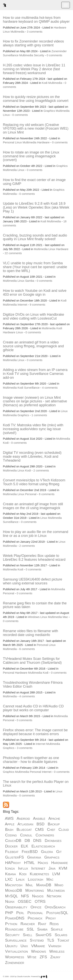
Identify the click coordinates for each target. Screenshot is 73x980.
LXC (9, 879)
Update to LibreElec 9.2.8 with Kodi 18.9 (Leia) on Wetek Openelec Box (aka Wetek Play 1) (36, 207)
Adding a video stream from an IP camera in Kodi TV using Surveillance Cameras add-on (35, 374)
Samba (30, 281)
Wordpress (15, 957)
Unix (24, 946)
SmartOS (44, 935)
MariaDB (44, 885)
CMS (39, 829)
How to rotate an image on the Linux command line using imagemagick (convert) (31, 156)
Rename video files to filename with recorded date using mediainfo (30, 633)
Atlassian (25, 824)
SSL (30, 929)
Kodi (45, 83)
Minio (59, 885)
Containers (45, 835)
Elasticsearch (43, 846)
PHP (9, 913)
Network (54, 896)
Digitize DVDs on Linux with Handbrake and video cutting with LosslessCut (33, 316)
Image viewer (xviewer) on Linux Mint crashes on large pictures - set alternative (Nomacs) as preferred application (35, 401)
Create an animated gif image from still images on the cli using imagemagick (33, 506)
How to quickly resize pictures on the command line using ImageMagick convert (36, 99)
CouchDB (13, 840)
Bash (9, 829)
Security (39, 55)
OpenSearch (55, 907)
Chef (51, 829)
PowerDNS (15, 918)
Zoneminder (59, 51)
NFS (25, 896)
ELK (25, 846)
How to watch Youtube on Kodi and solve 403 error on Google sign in (35, 293)
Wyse (32, 957)
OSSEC (25, 901)
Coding (11, 835)
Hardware (60, 28)
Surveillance (11, 55)
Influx (23, 868)
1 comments (39, 415)
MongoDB (14, 890)
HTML (29, 863)
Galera (47, 852)
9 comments (38, 305)
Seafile (57, 929)
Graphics (49, 111)
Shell (28, 935)
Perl (20, 913)
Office (36, 907)
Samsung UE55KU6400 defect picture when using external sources (33, 581)
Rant (42, 924)
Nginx (10, 901)
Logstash (36, 879)
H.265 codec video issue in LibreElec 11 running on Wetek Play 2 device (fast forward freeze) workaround (34, 69)
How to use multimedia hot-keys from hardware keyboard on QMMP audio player (36, 20)
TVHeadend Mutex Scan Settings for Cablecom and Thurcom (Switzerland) (32, 661)
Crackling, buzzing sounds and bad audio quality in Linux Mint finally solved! (35, 237)
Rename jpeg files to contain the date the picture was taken (35, 605)
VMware (38, 946)
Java (52, 868)
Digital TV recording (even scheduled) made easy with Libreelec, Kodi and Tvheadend (32, 457)
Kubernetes (39, 874)
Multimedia (17, 32)
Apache (54, 818)
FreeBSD (30, 852)
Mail (29, 885)
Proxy (51, 918)
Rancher (28, 924)
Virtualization (16, 951)
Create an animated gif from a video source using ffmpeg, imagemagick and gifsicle (33, 346)
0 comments (55, 55)
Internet (22, 305)
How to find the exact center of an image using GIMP (34, 182)
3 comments (35, 32)
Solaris (61, 935)
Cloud (64, 829)
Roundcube (14, 929)
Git (59, 852)
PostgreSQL (57, 913)
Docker (11, 846)
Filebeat (12, 852)
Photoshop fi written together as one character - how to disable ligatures (31, 760)
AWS (9, 818)
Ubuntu (11, 946)
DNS (37, 840)
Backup (54, 824)
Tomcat (63, 940)
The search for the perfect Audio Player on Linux (36, 784)
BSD (40, 824)
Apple (10, 824)
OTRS (40, 901)
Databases (53, 840)
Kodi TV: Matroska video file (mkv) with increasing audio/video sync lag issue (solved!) (33, 429)
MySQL (11, 896)
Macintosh (14, 885)
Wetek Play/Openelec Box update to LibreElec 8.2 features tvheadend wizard (34, 558)
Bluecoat (24, 829)
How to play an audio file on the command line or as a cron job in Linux (36, 534)
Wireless (57, 951)
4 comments (50, 388)
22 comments (13, 253)
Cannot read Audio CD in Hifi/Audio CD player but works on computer (33, 708)
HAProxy (13, 863)
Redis (54, 924)
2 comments (41, 471)
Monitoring (35, 890)
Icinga (10, 868)
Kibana (10, 874)
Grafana (34, 857)
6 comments (47, 494)
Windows (34, 617)
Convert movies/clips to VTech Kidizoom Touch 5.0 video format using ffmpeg (34, 482)
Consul (26, 835)
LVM (56, 874)
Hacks (43, 863)
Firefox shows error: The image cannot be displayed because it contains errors (35, 732)
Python (11, 924)
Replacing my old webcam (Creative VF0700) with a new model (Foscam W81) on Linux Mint (36, 129)
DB (27, 840)
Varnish (55, 946)
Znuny (55, 957)
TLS (51, 940)
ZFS (43, 957)
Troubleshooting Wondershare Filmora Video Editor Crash (33, 685)
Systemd (37, 940)
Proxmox (35, 918)
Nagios (38, 896)
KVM (63, 868)
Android (23, 818)
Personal (9, 142)
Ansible (39, 818)
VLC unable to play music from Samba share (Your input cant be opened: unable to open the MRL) (35, 267)
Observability (16, 907)
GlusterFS (14, 857)
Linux (6, 32)
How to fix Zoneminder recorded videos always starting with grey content (33, 43)
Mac (65, 617)
